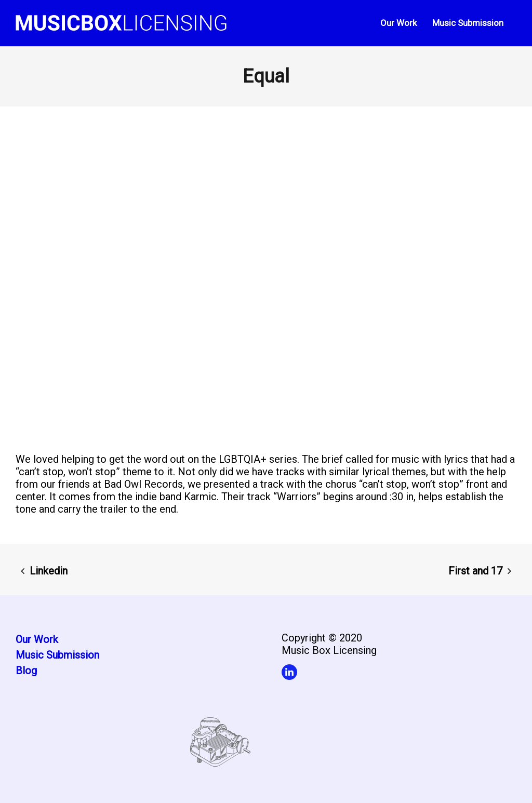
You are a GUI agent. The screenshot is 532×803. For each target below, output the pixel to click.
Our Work (37, 639)
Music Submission (57, 655)
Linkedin (49, 571)
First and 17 (475, 571)
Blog (26, 671)
